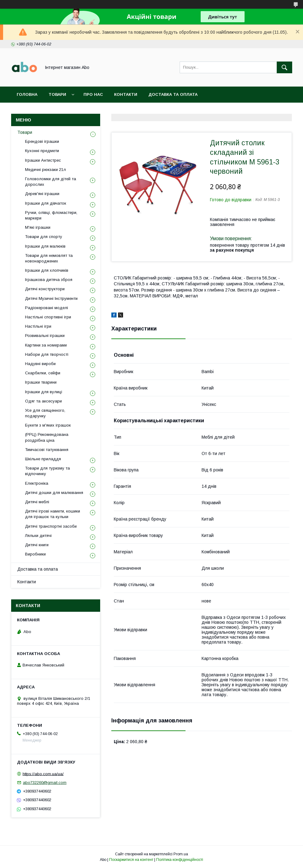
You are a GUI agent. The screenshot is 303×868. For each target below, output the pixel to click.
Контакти (126, 94)
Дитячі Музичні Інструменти (51, 298)
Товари (57, 94)
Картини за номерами (46, 345)
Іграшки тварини (41, 382)
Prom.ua (181, 854)
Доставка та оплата (173, 94)
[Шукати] (284, 67)
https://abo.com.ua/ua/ (43, 774)
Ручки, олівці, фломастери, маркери (51, 215)
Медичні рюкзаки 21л (45, 170)
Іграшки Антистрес (43, 160)
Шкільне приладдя (43, 459)
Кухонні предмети (42, 151)
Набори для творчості (47, 354)
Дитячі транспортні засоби (51, 526)
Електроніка (37, 483)
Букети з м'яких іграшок (48, 425)
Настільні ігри (38, 326)
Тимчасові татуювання (47, 450)
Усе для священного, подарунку (45, 413)
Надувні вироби (40, 364)
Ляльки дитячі (38, 536)
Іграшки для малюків (45, 246)
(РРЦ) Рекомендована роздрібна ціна (47, 437)
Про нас (93, 94)
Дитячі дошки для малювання (54, 493)
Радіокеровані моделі (47, 308)
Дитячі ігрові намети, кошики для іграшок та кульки (53, 514)
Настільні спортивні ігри (48, 317)
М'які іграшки (38, 227)
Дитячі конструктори (45, 289)
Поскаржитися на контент (131, 860)
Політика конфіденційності (180, 860)
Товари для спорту (44, 237)
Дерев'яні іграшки (42, 194)
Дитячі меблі (37, 502)
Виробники (35, 554)
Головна (27, 94)
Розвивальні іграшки (45, 336)
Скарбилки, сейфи (43, 373)
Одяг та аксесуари (43, 401)
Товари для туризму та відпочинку (47, 471)
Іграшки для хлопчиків (47, 270)
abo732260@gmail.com (45, 783)
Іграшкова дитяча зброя (49, 280)
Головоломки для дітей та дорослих (51, 182)
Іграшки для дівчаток (46, 203)
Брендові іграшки (42, 141)
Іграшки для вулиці (44, 392)
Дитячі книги (37, 545)
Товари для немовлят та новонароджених (49, 258)
